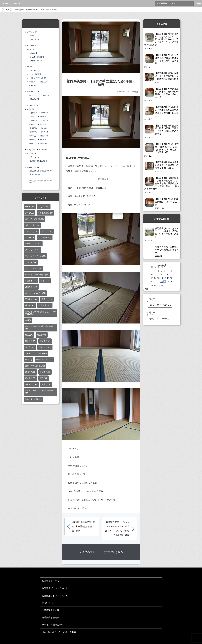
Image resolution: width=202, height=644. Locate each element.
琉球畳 (33, 86)
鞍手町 (33, 144)
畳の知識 (31, 154)
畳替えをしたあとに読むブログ (41, 171)
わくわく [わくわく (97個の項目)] (47, 232)
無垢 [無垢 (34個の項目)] (29, 336)
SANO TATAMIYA (11, 3)
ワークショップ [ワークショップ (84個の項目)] (33, 269)
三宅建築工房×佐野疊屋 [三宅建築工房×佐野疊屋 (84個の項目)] (37, 275)
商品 (7, 10)
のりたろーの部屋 (37, 57)
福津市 (33, 136)
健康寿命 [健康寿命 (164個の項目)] (31, 287)
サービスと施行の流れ (53, 625)
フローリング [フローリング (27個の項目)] (33, 250)
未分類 (31, 150)
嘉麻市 (43, 117)
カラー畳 (33, 71)
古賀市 (33, 117)
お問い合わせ (48, 603)
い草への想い (35, 39)
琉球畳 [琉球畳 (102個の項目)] (45, 342)
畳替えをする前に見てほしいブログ (41, 182)
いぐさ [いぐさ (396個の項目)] (44, 207)
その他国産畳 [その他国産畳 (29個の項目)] (45, 213)
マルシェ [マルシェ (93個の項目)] (31, 263)
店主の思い (34, 100)
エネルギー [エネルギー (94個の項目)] (45, 238)
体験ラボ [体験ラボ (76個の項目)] (31, 281)
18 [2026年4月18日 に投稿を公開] (168, 278)
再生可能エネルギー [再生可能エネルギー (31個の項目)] (35, 294)
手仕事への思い (33, 106)
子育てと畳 (34, 158)
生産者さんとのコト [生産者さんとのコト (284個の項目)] (36, 354)
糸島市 (43, 140)
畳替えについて (34, 168)
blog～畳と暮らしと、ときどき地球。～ (61, 632)
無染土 (44, 82)
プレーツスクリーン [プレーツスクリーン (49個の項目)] (35, 257)
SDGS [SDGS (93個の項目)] (30, 207)
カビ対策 (36, 175)
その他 (31, 50)
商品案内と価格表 (50, 617)
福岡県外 (45, 133)
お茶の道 (34, 53)
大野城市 (33, 121)
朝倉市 (43, 125)
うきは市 (33, 113)
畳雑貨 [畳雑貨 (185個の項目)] (45, 373)
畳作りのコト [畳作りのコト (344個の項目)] (44, 360)
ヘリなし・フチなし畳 (38, 78)
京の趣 (33, 82)
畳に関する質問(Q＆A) (38, 162)
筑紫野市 (44, 136)
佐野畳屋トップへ (50, 581)
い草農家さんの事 (50, 610)
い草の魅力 (34, 36)
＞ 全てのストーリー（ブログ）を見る (101, 552)
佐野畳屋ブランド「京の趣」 (56, 588)
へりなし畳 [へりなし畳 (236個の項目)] (32, 226)
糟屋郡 (33, 140)
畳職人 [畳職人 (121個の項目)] (30, 373)
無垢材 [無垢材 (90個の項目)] (42, 336)
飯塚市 (43, 144)
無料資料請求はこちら (166, 3)
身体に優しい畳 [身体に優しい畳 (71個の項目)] (33, 400)
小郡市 (33, 125)
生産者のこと (45, 150)
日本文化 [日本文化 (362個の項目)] (45, 306)
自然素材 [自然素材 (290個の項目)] (31, 385)
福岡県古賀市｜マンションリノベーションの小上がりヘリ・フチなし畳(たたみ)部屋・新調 (117, 529)
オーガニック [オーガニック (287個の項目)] (33, 244)
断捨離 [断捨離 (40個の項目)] (30, 306)
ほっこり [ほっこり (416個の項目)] (31, 232)
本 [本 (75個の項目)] (28, 321)
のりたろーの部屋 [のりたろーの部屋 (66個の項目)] (34, 220)
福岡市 (33, 133)
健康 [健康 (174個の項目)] (45, 281)
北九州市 (45, 113)
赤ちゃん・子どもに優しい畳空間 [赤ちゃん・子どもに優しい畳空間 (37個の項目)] (39, 392)
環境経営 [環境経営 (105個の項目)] (45, 348)
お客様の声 (32, 46)
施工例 (31, 110)
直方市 (44, 129)
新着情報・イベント (37, 61)
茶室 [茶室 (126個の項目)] (46, 385)
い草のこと (32, 32)
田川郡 (33, 129)
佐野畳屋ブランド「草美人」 (56, 596)
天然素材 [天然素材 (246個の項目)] (31, 300)
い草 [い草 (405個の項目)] (29, 213)
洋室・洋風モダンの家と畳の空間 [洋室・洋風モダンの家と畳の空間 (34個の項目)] (39, 328)
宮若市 (44, 121)
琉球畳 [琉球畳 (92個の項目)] (30, 348)
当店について (33, 92)
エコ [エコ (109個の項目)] (29, 238)
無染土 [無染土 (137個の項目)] (30, 342)
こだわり (45, 96)
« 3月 (146, 289)
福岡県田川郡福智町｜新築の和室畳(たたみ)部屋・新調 (83, 526)
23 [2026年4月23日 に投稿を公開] (162, 282)
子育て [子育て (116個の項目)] (47, 300)
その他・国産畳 (36, 74)
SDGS (33, 96)
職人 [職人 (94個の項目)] (44, 379)
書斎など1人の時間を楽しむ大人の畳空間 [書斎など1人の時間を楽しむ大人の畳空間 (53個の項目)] (40, 313)
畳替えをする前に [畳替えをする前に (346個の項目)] (35, 366)
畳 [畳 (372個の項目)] (28, 360)
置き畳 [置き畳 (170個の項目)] (30, 379)
